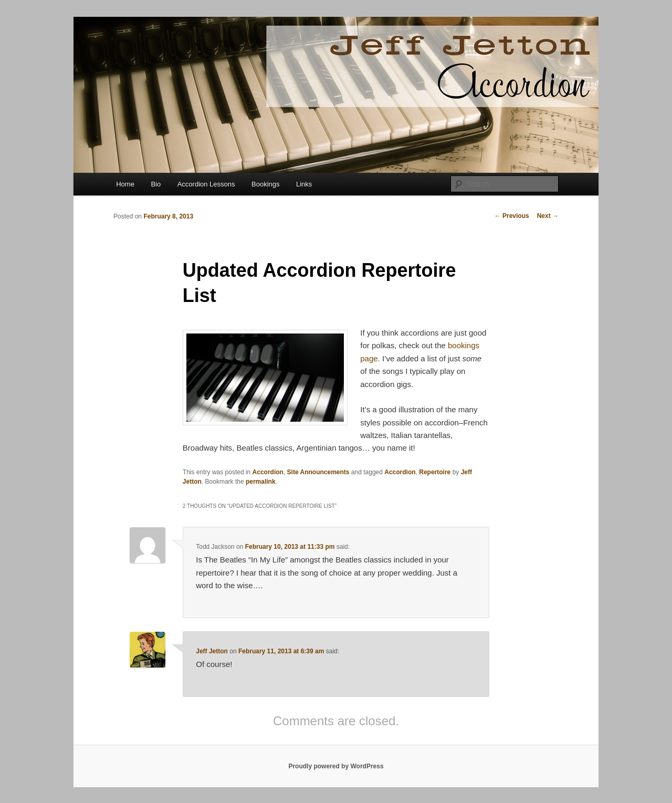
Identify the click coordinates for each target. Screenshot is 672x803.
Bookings (265, 184)
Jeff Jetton (212, 651)
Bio (156, 184)
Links (304, 184)
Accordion (268, 472)
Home (125, 184)
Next (548, 216)
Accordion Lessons (206, 184)
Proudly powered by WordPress (336, 766)
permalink (261, 482)
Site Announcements (318, 472)
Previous (512, 216)
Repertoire (435, 472)
